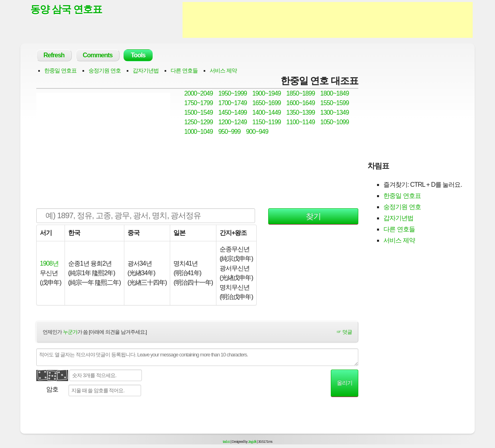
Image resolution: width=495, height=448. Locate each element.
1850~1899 (301, 93)
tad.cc (226, 442)
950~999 (230, 132)
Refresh (54, 55)
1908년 (49, 263)
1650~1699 (267, 103)
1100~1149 (301, 122)
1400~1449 (267, 112)
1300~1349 (335, 112)
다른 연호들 (184, 70)
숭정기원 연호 (105, 70)
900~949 (257, 132)
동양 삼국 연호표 (66, 9)
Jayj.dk (252, 442)
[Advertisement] (328, 20)
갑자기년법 (146, 70)
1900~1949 (267, 93)
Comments (98, 55)
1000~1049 (198, 132)
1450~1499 (233, 112)
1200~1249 (233, 122)
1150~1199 (267, 122)
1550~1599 (335, 103)
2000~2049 (198, 93)
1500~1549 (198, 112)
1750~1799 (198, 103)
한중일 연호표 (60, 70)
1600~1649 (301, 103)
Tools (138, 55)
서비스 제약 (223, 70)
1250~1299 (198, 122)
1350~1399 (301, 112)
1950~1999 (233, 93)
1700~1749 (233, 103)
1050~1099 (335, 122)
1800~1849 (335, 93)
